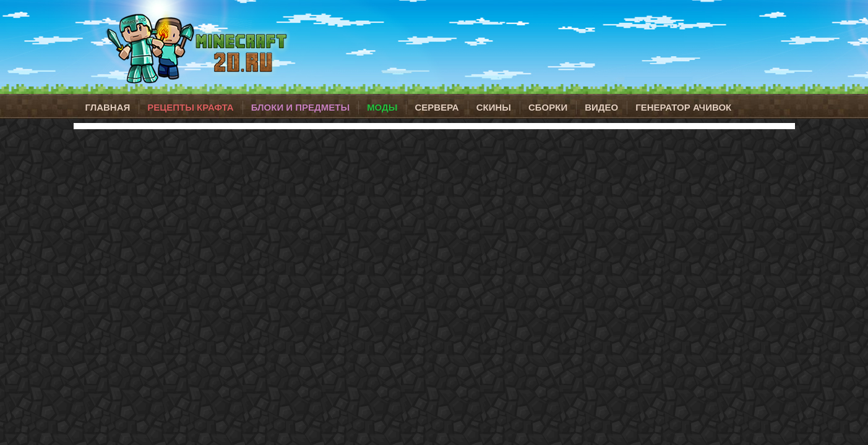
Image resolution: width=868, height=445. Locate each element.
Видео (601, 107)
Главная (108, 107)
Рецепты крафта (190, 107)
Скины (494, 107)
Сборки (548, 107)
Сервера (436, 107)
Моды (382, 107)
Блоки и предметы (300, 107)
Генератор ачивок (683, 107)
